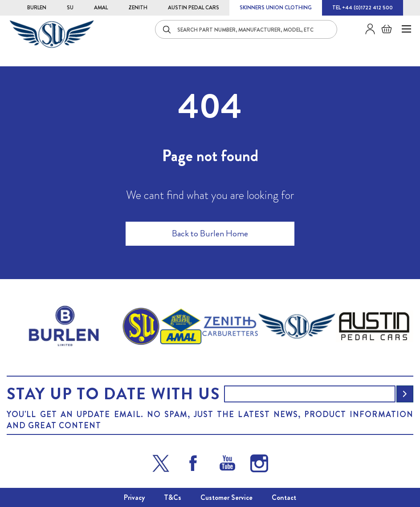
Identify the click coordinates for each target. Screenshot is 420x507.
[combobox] (246, 29)
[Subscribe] (405, 394)
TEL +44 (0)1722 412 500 (363, 8)
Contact (284, 497)
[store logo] (52, 34)
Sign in (367, 29)
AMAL (101, 8)
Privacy (134, 497)
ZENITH (138, 8)
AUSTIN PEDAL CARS (194, 8)
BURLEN (37, 8)
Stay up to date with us (113, 394)
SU (70, 8)
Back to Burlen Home (210, 233)
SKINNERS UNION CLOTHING (276, 8)
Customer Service (226, 497)
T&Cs (173, 497)
